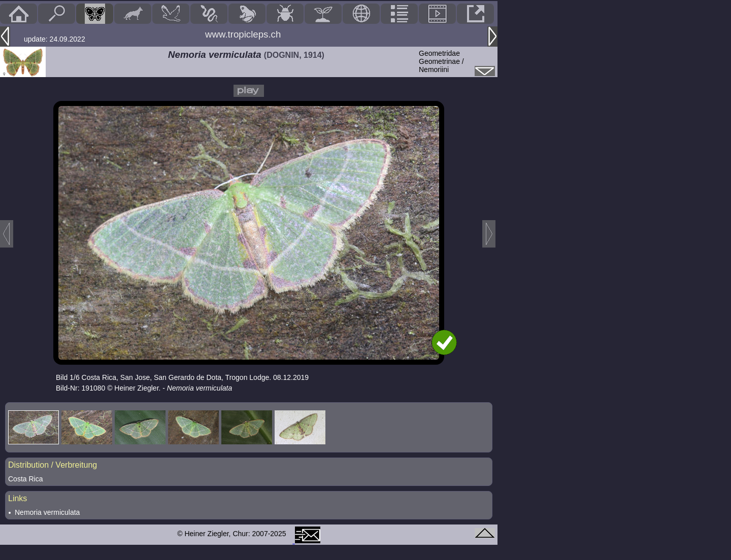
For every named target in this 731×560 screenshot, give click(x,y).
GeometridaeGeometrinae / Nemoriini (441, 61)
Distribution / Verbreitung (53, 465)
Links (18, 498)
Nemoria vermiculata (47, 512)
